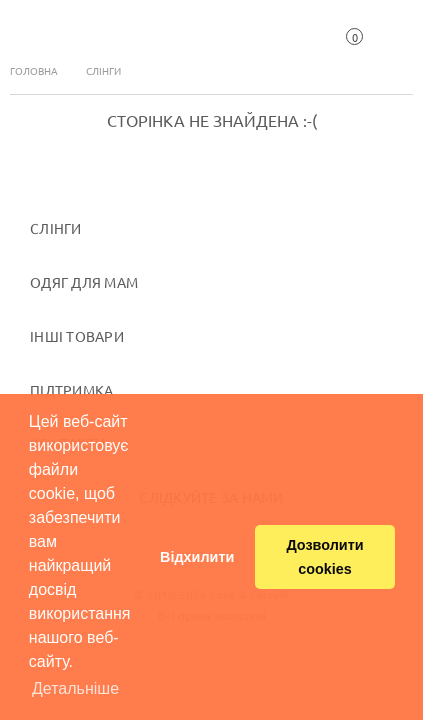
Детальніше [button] (75, 688)
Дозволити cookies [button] (324, 557)
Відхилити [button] (197, 557)
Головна (34, 70)
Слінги (103, 70)
